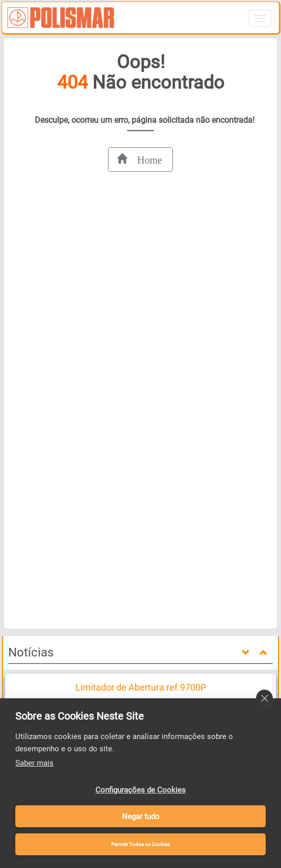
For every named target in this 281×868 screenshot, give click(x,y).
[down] (247, 653)
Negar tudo (141, 817)
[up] (265, 653)
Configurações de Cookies (140, 790)
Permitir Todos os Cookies (140, 844)
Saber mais (34, 763)
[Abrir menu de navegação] (260, 18)
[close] (264, 698)
